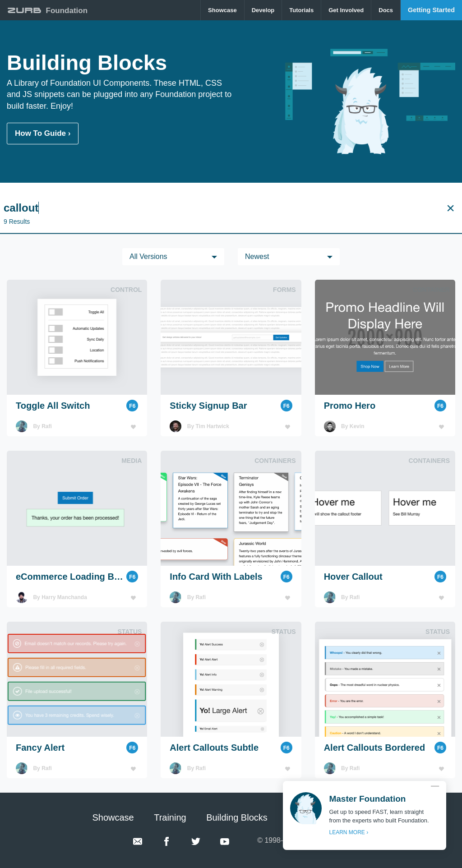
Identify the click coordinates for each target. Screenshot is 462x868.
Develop (263, 10)
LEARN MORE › (349, 832)
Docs (386, 10)
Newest (257, 256)
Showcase (222, 10)
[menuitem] (223, 10)
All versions (148, 256)
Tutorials (301, 10)
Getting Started (431, 10)
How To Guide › (43, 133)
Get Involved (346, 10)
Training (170, 817)
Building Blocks (237, 817)
